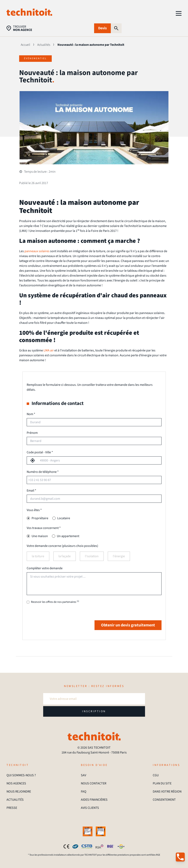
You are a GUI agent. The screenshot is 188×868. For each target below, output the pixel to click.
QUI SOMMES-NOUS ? (21, 775)
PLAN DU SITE (162, 783)
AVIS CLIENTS (90, 808)
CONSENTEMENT (164, 800)
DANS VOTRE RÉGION (167, 792)
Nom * (31, 414)
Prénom (32, 433)
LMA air (49, 350)
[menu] (179, 13)
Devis (102, 28)
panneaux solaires (37, 251)
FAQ (84, 792)
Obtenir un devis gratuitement (128, 625)
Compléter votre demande (45, 568)
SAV (84, 775)
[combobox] (98, 460)
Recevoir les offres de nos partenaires (55, 602)
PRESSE (12, 808)
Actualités (44, 45)
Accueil (25, 45)
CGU (156, 775)
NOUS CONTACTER (94, 783)
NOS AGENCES (16, 783)
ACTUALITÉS (15, 800)
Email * (31, 491)
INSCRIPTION (94, 711)
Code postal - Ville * (40, 452)
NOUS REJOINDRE (19, 792)
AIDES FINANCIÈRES (94, 800)
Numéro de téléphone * (43, 472)
